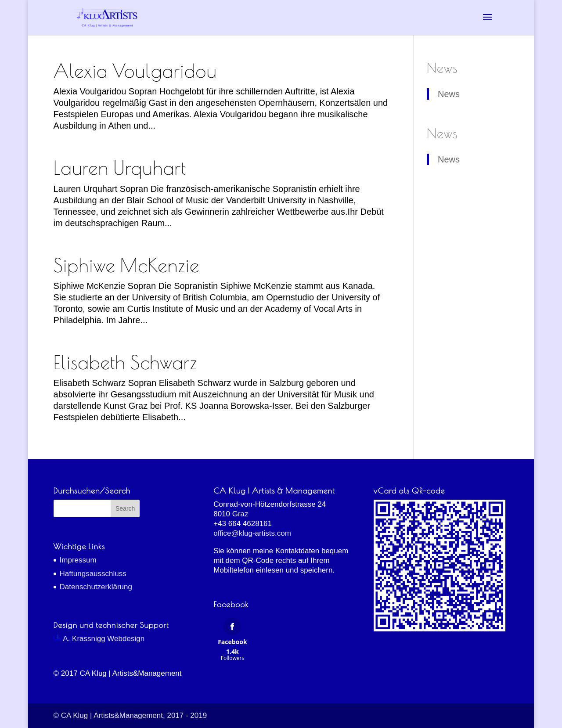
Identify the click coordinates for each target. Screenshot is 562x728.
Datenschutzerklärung (96, 587)
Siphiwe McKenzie (127, 265)
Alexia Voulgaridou (135, 71)
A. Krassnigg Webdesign (99, 639)
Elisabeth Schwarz (126, 362)
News (442, 68)
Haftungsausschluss (93, 574)
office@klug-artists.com (252, 533)
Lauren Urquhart (120, 168)
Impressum (78, 560)
